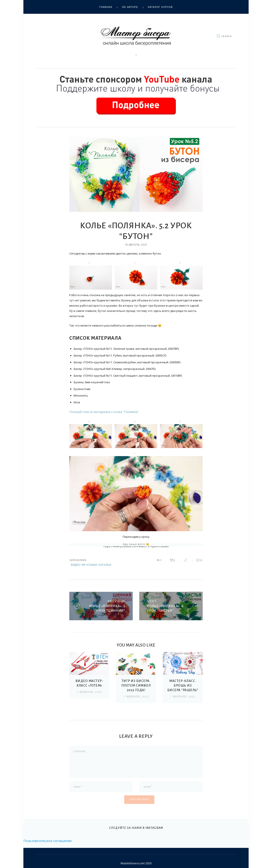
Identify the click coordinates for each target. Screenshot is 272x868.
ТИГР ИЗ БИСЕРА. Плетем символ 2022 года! (136, 687)
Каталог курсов (160, 7)
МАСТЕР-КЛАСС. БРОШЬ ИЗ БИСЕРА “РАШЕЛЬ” (183, 687)
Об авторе (130, 7)
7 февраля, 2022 (89, 694)
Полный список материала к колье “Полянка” (101, 412)
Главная (106, 7)
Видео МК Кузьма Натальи (91, 565)
